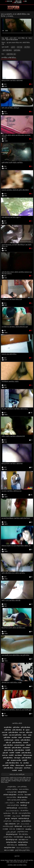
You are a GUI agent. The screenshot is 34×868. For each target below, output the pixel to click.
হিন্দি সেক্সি (15, 813)
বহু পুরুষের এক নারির (16, 760)
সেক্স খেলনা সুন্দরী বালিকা (15, 735)
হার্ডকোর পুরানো (19, 768)
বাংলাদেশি (26, 743)
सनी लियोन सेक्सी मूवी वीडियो (10, 795)
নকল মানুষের (17, 758)
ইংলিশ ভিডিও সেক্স (12, 845)
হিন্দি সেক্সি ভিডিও (23, 834)
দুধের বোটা (5, 753)
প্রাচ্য (26, 1)
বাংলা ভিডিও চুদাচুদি (8, 826)
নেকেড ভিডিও (16, 821)
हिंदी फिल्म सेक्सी (18, 826)
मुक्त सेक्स (7, 819)
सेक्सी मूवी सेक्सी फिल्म (23, 842)
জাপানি (20, 771)
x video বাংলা (20, 829)
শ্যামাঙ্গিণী (5, 735)
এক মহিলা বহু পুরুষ (9, 740)
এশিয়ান (25, 735)
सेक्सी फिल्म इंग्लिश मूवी (12, 808)
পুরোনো (13, 47)
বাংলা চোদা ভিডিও (24, 789)
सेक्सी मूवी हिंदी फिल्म (22, 792)
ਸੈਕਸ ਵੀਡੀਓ (28, 795)
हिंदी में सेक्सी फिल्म (26, 816)
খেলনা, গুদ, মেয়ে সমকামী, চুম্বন (17, 774)
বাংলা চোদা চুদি (27, 826)
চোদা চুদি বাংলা (7, 821)
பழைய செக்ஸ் (16, 816)
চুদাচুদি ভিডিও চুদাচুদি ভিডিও (22, 850)
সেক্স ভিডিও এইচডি (17, 723)
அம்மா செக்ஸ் (25, 824)
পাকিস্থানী (28, 745)
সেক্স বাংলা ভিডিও (23, 808)
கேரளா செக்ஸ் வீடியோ (23, 848)
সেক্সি (18, 803)
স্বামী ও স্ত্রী (8, 743)
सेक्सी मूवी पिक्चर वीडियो (10, 848)
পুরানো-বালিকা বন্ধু (9, 750)
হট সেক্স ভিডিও (24, 811)
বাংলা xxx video (18, 837)
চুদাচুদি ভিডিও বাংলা (23, 832)
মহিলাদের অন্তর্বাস (20, 766)
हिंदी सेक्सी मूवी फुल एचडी (12, 840)
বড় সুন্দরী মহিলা (8, 727)
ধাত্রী (8, 760)
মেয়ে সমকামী (5, 766)
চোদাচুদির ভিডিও (12, 787)
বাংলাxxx (5, 829)
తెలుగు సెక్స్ (28, 837)
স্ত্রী (24, 730)
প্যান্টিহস (12, 766)
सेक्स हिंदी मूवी (24, 805)
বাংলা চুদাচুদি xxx (12, 792)
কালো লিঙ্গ (20, 795)
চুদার (18, 824)
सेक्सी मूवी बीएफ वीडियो (11, 842)
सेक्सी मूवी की (14, 819)
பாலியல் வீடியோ (10, 803)
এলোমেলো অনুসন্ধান (19, 745)
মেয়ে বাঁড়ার (27, 47)
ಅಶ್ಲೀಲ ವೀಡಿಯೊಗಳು (10, 824)
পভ (21, 763)
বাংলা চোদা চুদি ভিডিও (13, 805)
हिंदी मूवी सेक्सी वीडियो (22, 797)
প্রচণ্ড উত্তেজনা (27, 738)
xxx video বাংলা (23, 840)
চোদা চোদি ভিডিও (22, 787)
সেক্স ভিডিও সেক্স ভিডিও (12, 789)
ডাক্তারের (17, 740)
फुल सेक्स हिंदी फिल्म (26, 821)
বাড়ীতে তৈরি (18, 1)
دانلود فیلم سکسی (11, 832)
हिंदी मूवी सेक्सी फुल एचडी (12, 834)
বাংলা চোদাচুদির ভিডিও (25, 813)
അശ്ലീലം (28, 829)
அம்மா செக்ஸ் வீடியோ (12, 811)
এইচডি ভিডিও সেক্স (11, 54)
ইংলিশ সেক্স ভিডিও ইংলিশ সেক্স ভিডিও (17, 800)
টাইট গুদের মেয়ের (28, 755)
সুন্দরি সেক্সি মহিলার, (17, 743)
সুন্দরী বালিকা (17, 50)
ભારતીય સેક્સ (7, 813)
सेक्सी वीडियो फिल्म (22, 845)
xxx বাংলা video (9, 850)
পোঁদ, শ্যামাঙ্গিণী (18, 3)
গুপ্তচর (30, 735)
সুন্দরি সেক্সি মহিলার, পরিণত (12, 763)
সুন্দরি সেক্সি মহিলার (7, 50)
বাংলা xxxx (7, 816)
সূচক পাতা (17, 856)
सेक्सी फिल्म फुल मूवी (25, 803)
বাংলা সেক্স (9, 1)
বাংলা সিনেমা (27, 768)
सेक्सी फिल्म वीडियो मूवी (24, 819)
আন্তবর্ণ (20, 738)
